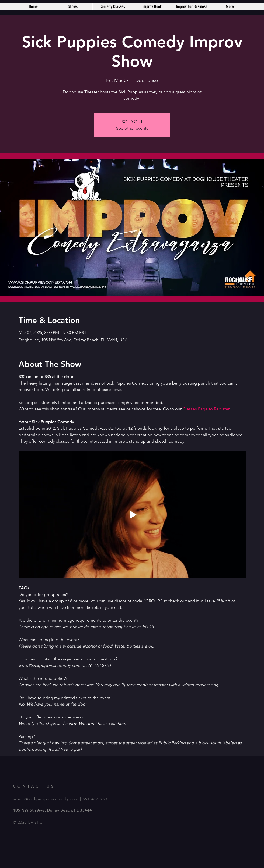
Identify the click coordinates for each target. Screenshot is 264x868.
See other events (132, 128)
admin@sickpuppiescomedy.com (46, 799)
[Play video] (132, 515)
